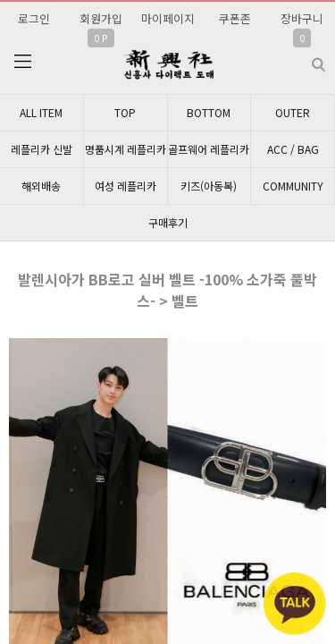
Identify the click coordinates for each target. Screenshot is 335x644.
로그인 (34, 18)
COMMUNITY (293, 186)
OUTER (293, 112)
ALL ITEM (41, 112)
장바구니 (302, 18)
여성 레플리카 (126, 186)
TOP (125, 112)
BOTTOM (209, 112)
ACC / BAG (293, 149)
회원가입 (101, 18)
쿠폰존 (235, 18)
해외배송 (41, 186)
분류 (22, 62)
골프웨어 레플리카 (209, 149)
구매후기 (168, 222)
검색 (304, 58)
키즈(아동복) (209, 186)
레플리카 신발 (42, 149)
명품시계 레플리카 (126, 149)
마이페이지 (168, 18)
